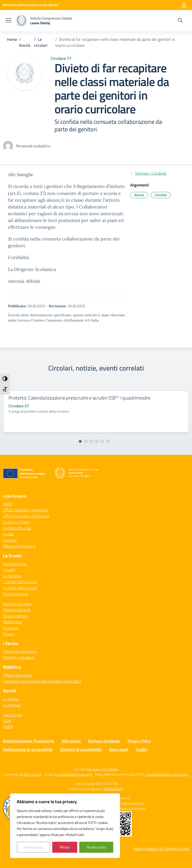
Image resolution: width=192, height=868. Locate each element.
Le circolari (12, 705)
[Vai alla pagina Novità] (25, 45)
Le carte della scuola (20, 588)
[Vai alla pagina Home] (12, 39)
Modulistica (12, 622)
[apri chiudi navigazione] (8, 21)
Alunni (139, 195)
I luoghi (9, 570)
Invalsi (8, 534)
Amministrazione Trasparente (28, 741)
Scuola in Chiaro (16, 522)
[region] (65, 826)
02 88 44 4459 (31, 774)
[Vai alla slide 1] (80, 441)
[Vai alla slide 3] (91, 441)
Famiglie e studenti (19, 657)
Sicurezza (11, 628)
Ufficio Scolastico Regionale (26, 510)
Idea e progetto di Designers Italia (161, 848)
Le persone (12, 576)
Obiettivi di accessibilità (81, 749)
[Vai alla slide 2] (86, 441)
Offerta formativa (17, 675)
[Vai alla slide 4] (97, 441)
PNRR (8, 727)
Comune (10, 540)
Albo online (71, 741)
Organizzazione (16, 594)
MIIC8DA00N (113, 789)
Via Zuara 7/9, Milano (103, 769)
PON (7, 721)
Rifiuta (65, 847)
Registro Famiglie (17, 604)
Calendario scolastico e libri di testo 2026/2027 (42, 681)
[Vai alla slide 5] (102, 441)
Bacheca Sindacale (104, 741)
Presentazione (15, 564)
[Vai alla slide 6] (108, 441)
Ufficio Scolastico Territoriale (26, 516)
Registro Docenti (17, 610)
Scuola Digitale (15, 616)
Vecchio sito (13, 715)
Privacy (9, 634)
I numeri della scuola (20, 582)
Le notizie (11, 699)
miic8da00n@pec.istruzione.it (167, 774)
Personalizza (33, 847)
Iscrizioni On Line (17, 528)
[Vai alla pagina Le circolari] (41, 42)
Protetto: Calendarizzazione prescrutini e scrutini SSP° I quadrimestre (79, 398)
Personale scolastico (20, 651)
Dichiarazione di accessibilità (28, 749)
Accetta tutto (96, 847)
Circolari (161, 195)
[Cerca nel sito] (180, 21)
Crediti (141, 749)
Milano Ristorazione (19, 546)
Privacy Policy (139, 741)
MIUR (8, 504)
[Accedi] (184, 5)
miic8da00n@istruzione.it (73, 774)
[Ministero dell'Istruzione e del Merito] (30, 5)
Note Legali (119, 749)
